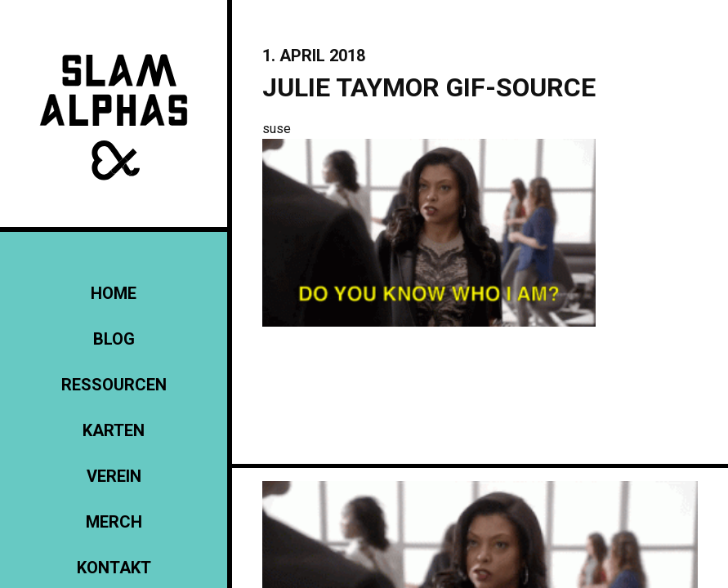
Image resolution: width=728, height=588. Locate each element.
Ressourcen (114, 385)
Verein (114, 476)
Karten (114, 430)
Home (114, 293)
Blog (114, 339)
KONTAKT (114, 568)
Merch (114, 522)
